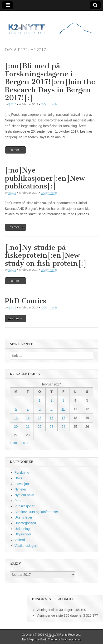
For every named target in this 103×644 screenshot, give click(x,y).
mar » (24, 442)
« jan (13, 442)
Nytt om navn (24, 495)
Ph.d (18, 501)
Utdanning (22, 529)
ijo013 (12, 104)
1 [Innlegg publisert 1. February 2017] (40, 400)
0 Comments (49, 104)
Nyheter (20, 489)
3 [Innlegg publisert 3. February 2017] (64, 400)
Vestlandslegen (26, 546)
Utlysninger (23, 534)
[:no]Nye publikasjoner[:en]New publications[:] (45, 178)
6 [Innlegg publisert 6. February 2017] (16, 409)
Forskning (22, 472)
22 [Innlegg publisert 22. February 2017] (40, 427)
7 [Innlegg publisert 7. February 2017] (28, 409)
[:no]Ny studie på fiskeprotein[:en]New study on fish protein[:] (46, 255)
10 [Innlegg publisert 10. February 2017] (64, 409)
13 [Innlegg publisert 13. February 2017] (16, 418)
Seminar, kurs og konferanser (36, 512)
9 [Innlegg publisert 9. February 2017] (52, 409)
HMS (18, 478)
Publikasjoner (25, 506)
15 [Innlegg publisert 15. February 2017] (40, 418)
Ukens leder (23, 517)
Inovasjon (22, 484)
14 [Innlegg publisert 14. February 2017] (28, 418)
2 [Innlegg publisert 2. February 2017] (52, 400)
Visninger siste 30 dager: (55, 610)
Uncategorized (25, 523)
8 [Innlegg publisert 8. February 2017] (40, 409)
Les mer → (15, 150)
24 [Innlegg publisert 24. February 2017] (64, 427)
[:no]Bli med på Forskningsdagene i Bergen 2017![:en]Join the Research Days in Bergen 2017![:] (50, 82)
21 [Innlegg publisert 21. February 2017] (28, 427)
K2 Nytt (49, 635)
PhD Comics (25, 301)
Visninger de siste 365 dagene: (60, 615)
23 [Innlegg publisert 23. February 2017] (52, 427)
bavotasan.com (71, 639)
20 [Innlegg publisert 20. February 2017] (16, 427)
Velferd (20, 540)
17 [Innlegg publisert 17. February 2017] (64, 418)
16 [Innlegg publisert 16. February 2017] (52, 418)
